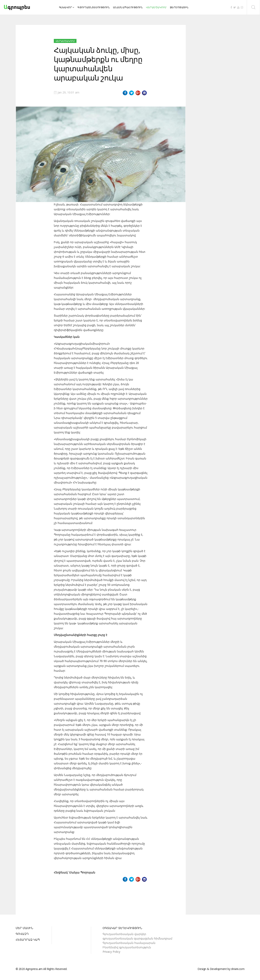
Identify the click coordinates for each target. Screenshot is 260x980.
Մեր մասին (24, 928)
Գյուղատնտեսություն (94, 7)
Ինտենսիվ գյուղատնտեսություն (127, 947)
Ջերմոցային (179, 7)
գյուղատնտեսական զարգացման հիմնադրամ (137, 938)
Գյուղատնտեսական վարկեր (124, 934)
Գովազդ (22, 934)
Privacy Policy (111, 952)
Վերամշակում (156, 7)
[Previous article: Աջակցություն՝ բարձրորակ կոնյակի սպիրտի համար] (61, 896)
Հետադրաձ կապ (28, 940)
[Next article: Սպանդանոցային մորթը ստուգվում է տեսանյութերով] (140, 896)
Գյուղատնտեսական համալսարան (129, 943)
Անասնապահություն (128, 7)
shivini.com (238, 969)
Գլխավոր (66, 7)
